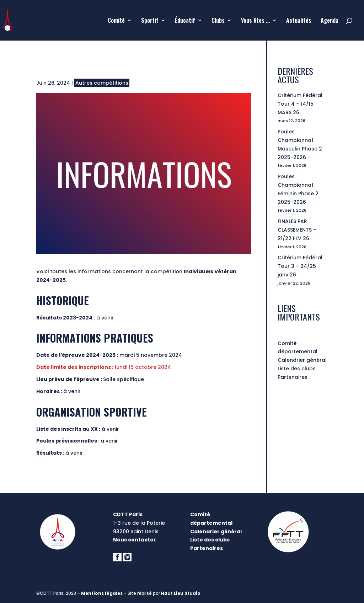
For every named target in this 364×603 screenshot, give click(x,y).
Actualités (299, 21)
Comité (116, 21)
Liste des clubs (297, 369)
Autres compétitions (102, 83)
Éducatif (185, 21)
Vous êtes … (255, 21)
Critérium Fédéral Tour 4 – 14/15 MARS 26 (300, 104)
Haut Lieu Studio (181, 593)
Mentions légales (102, 593)
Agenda (330, 21)
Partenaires (293, 377)
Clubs (218, 21)
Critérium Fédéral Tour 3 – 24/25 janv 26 (300, 266)
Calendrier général (302, 360)
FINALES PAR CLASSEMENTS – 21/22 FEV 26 (297, 230)
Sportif (150, 21)
